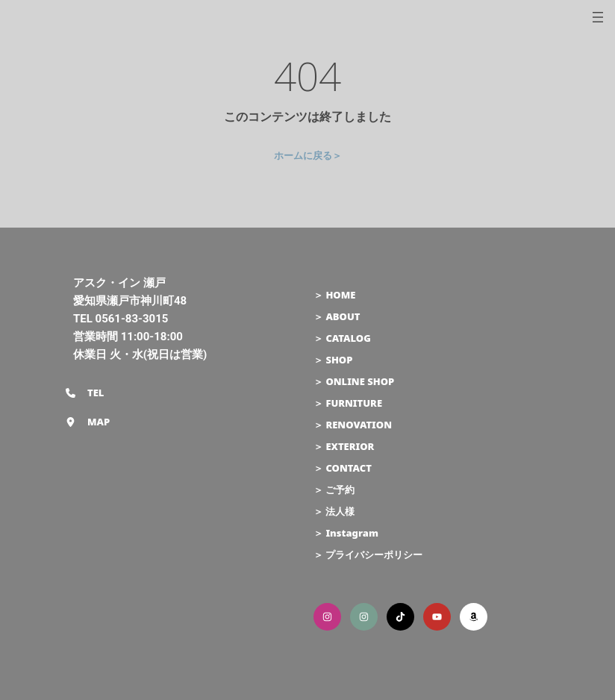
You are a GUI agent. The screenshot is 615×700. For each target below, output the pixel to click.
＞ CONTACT (343, 468)
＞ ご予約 (334, 490)
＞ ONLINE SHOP (354, 381)
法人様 (340, 511)
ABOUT (343, 316)
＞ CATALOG (342, 338)
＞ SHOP (333, 360)
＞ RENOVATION (353, 425)
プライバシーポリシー (374, 554)
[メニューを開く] (598, 17)
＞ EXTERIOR (344, 446)
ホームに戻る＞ (308, 155)
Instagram (352, 533)
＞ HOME (334, 295)
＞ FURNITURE (348, 403)
